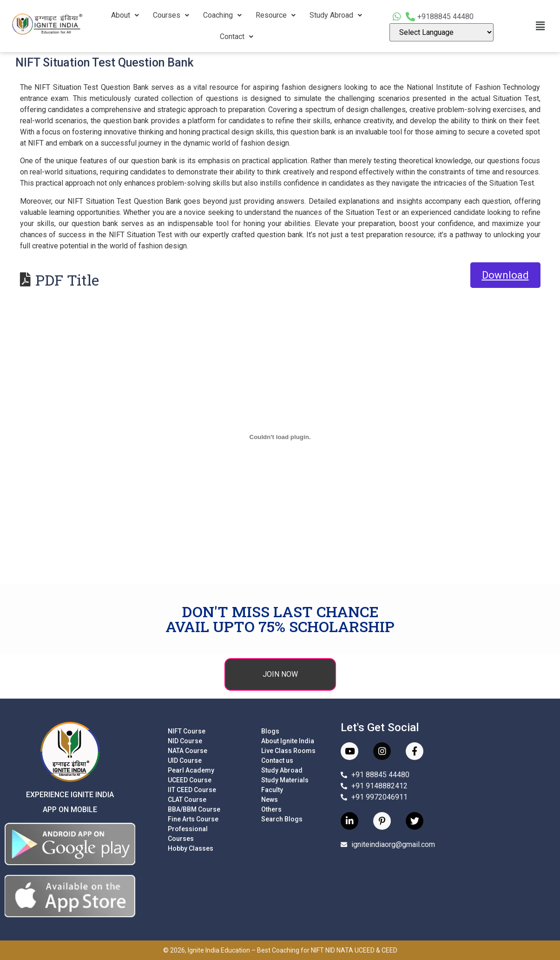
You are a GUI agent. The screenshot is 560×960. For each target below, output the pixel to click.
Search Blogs (282, 819)
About (125, 15)
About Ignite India (288, 741)
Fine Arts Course (193, 819)
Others (271, 809)
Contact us (277, 760)
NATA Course (188, 751)
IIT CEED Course (192, 790)
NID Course (185, 741)
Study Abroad (336, 15)
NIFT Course (187, 731)
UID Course (185, 760)
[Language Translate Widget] (442, 32)
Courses (171, 15)
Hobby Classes (191, 848)
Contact (237, 37)
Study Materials (285, 780)
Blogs (270, 731)
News (270, 800)
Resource (276, 15)
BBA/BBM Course (194, 809)
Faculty (272, 790)
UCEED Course (190, 780)
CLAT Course (187, 800)
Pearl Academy (191, 770)
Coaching (222, 15)
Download (505, 275)
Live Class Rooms (288, 751)
